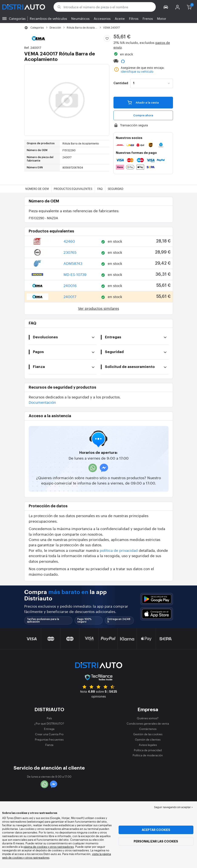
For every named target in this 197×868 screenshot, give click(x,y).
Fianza (49, 745)
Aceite (120, 18)
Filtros (134, 18)
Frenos (148, 18)
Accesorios (102, 18)
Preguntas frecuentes (49, 739)
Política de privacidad (148, 750)
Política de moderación (148, 755)
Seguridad (116, 189)
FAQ (100, 189)
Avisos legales (148, 745)
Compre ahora (143, 115)
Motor (162, 18)
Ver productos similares (98, 308)
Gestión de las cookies (148, 734)
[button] (166, 7)
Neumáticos (80, 18)
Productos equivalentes (73, 189)
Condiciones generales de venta (148, 723)
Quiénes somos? (148, 718)
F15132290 (43, 218)
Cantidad (121, 83)
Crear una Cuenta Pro (49, 734)
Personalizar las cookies (156, 841)
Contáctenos (148, 729)
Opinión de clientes (148, 739)
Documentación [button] (42, 402)
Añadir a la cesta (143, 102)
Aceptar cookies (156, 830)
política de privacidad (119, 550)
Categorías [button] (17, 18)
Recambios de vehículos (48, 18)
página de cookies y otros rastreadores (49, 847)
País (49, 718)
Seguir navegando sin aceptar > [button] (173, 807)
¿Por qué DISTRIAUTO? (49, 723)
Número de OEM (37, 189)
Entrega (49, 729)
